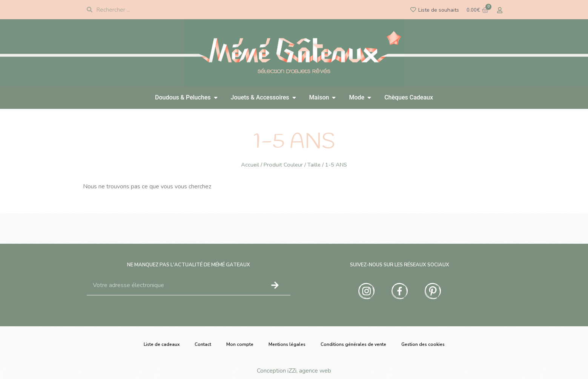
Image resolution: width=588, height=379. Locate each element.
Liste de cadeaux (162, 344)
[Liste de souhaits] (413, 10)
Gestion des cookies (423, 344)
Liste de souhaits (439, 10)
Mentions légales (287, 344)
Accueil (250, 165)
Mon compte (240, 344)
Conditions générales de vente (353, 344)
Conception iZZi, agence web (294, 371)
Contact (203, 344)
